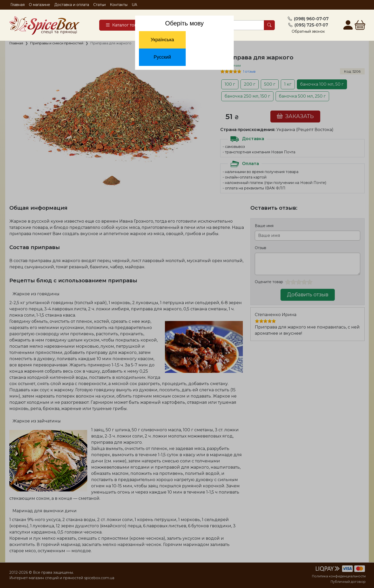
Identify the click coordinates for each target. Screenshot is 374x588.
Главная (18, 5)
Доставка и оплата (72, 5)
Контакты (119, 5)
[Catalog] (126, 25)
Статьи (99, 5)
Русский (162, 57)
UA (134, 5)
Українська (162, 40)
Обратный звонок (308, 31)
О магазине (39, 5)
